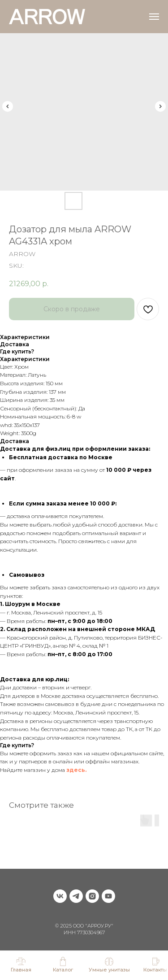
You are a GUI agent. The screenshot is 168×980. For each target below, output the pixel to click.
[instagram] (92, 896)
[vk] (60, 896)
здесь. (76, 770)
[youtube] (108, 896)
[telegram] (76, 896)
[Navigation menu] (154, 17)
